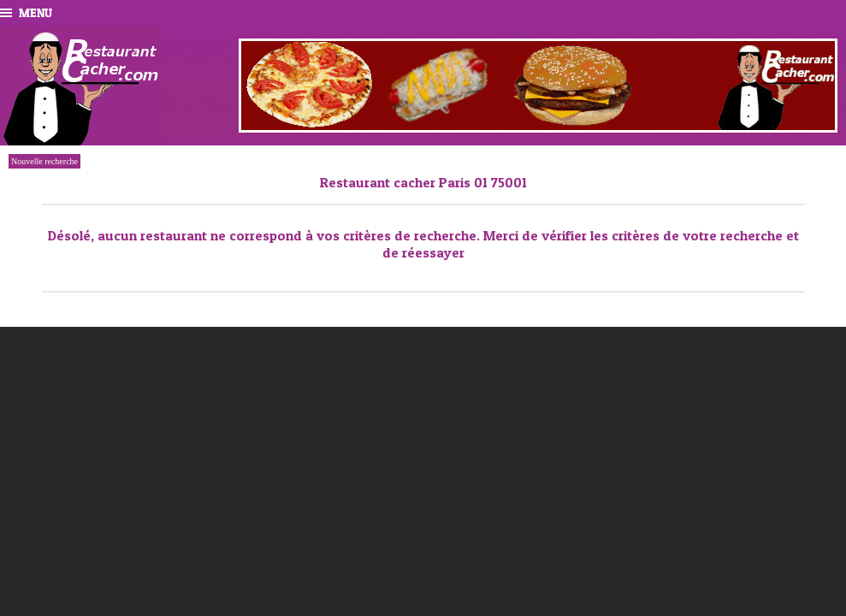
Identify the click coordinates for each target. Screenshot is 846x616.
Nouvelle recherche (44, 161)
